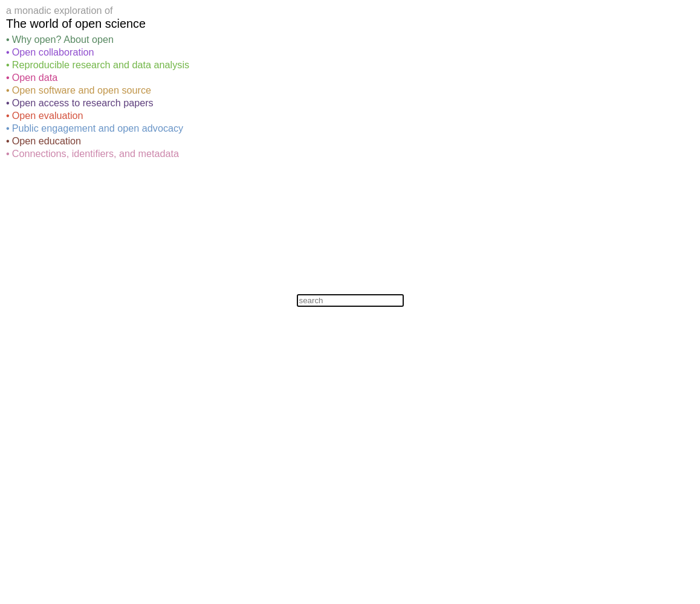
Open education (47, 141)
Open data (35, 77)
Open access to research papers (83, 103)
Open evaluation (48, 115)
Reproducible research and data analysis (101, 65)
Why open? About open (63, 39)
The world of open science (76, 24)
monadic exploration (58, 10)
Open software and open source (82, 90)
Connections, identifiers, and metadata (96, 153)
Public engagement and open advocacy (98, 128)
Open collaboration (53, 52)
